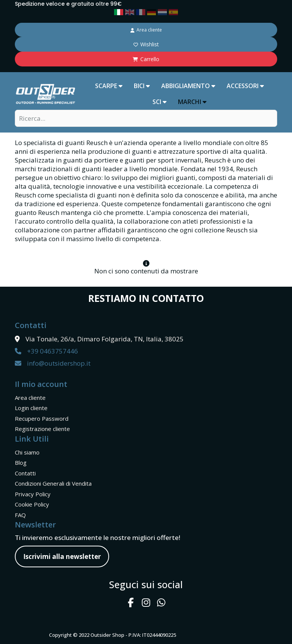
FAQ (20, 515)
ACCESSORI (245, 86)
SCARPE (109, 86)
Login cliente (31, 408)
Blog (21, 462)
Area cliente (30, 398)
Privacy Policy (33, 494)
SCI (159, 102)
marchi (192, 102)
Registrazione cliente (42, 429)
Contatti (25, 473)
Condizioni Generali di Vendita (53, 483)
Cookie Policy (32, 504)
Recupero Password (42, 418)
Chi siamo (27, 452)
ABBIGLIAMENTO (188, 86)
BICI (142, 86)
